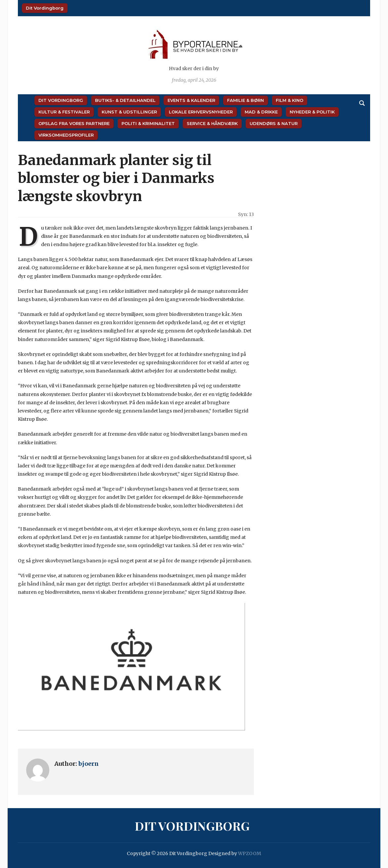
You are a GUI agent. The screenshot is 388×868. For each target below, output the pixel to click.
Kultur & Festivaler (64, 112)
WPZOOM (250, 853)
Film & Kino (290, 100)
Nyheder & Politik (312, 112)
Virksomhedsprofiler (66, 135)
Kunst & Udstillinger (129, 112)
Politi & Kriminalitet (148, 123)
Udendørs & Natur (274, 123)
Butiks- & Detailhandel (125, 100)
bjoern (89, 764)
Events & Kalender (191, 100)
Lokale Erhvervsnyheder (201, 112)
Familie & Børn (245, 100)
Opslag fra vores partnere (74, 123)
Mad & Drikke (261, 112)
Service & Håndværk (212, 123)
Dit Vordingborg (45, 8)
